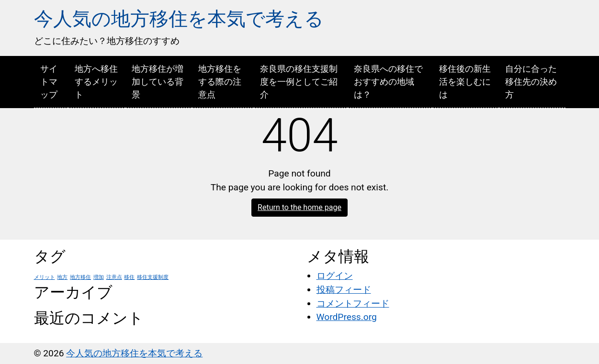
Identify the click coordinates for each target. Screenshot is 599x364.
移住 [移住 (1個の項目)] (129, 277)
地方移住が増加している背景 (158, 82)
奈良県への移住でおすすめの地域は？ (388, 82)
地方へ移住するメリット (96, 82)
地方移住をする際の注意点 (220, 82)
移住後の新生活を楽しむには (465, 82)
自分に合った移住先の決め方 (531, 82)
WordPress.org (347, 317)
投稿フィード (344, 290)
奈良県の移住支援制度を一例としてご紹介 (299, 82)
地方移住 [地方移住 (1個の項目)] (80, 277)
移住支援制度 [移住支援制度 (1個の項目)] (153, 277)
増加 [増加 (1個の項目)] (99, 277)
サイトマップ (49, 82)
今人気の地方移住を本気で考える (179, 19)
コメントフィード (353, 303)
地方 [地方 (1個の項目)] (62, 277)
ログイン (335, 276)
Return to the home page (299, 207)
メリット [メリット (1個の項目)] (45, 277)
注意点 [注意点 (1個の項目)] (114, 277)
